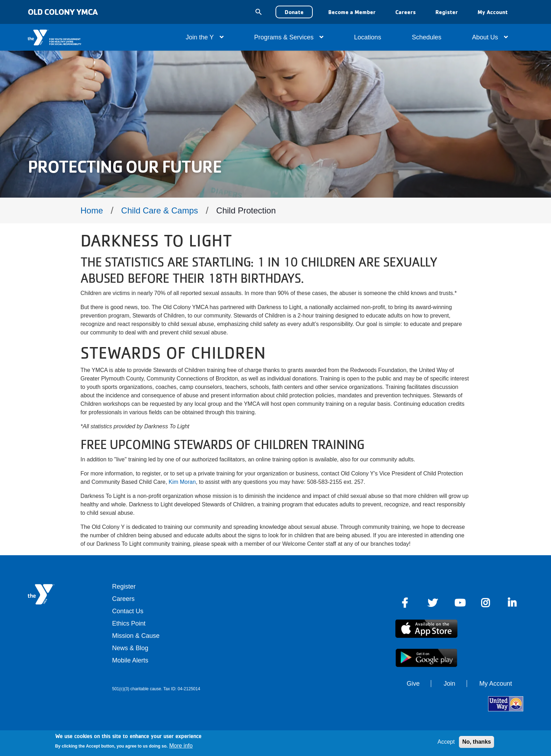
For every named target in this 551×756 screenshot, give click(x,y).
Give (413, 684)
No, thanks (477, 742)
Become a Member (352, 12)
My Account (493, 12)
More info (181, 746)
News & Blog (130, 648)
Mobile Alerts (130, 660)
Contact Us (128, 611)
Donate (294, 12)
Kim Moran (182, 482)
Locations (368, 37)
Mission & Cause (136, 636)
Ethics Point (129, 623)
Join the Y (205, 37)
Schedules (427, 37)
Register (447, 12)
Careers (406, 12)
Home (92, 210)
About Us (490, 37)
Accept (446, 742)
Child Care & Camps (160, 210)
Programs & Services (289, 37)
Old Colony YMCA (63, 12)
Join (450, 684)
